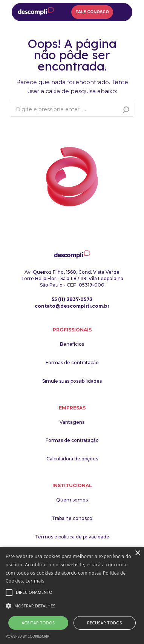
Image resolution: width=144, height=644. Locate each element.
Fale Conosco (92, 12)
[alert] (72, 595)
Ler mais (35, 581)
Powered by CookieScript (28, 636)
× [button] (137, 553)
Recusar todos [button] (105, 623)
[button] (72, 606)
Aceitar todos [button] (38, 623)
